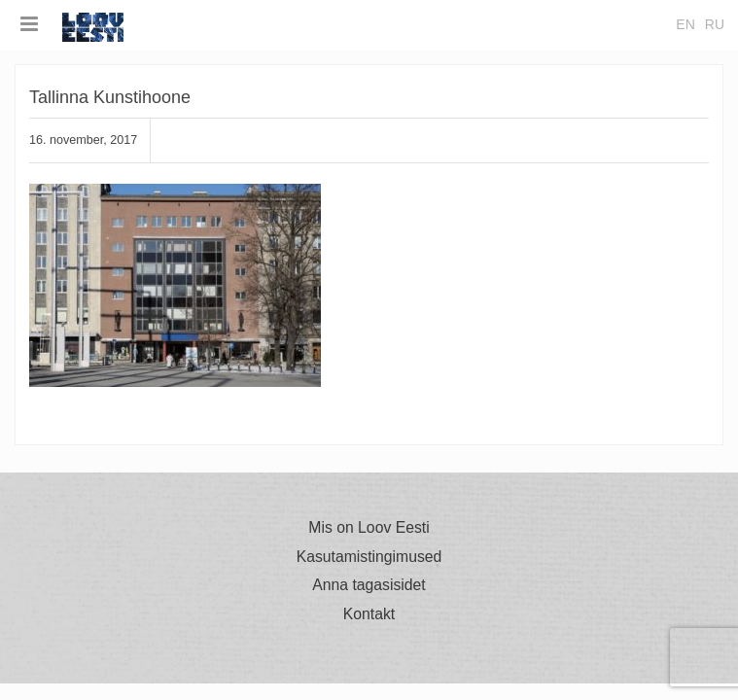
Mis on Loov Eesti (369, 528)
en (685, 24)
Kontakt (369, 614)
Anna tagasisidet (369, 585)
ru (715, 24)
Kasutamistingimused (369, 557)
